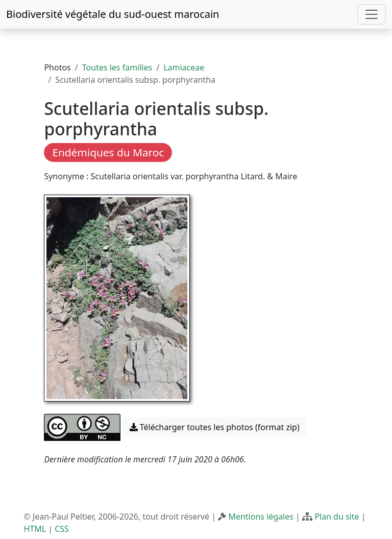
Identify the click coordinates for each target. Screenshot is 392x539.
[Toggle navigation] (372, 14)
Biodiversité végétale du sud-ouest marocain (113, 14)
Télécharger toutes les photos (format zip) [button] (215, 427)
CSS (62, 529)
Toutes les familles (117, 67)
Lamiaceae (184, 67)
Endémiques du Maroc (108, 152)
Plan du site (337, 517)
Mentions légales (261, 517)
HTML (35, 529)
